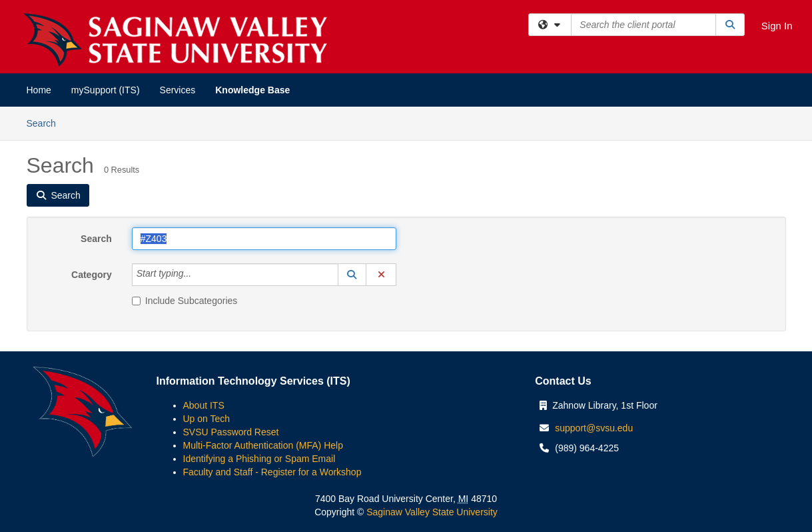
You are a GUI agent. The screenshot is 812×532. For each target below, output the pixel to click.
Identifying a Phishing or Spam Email (259, 459)
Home (39, 90)
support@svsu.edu (594, 428)
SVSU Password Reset (231, 432)
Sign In (777, 26)
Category (92, 275)
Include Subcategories (185, 301)
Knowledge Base (252, 90)
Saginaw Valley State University (431, 512)
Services (178, 90)
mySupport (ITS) (106, 90)
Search (46, 122)
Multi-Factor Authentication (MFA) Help (263, 445)
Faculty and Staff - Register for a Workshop (272, 472)
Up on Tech (207, 419)
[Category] (199, 275)
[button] (352, 275)
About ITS (204, 405)
